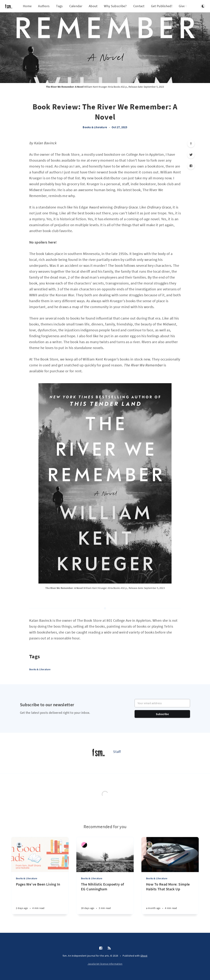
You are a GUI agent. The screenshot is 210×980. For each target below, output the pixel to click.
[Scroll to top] (191, 144)
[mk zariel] (84, 845)
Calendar (76, 6)
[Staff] (98, 753)
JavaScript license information (105, 964)
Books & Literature (95, 127)
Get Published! (162, 6)
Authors (44, 6)
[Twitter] (191, 155)
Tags (59, 6)
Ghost (144, 956)
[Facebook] (191, 166)
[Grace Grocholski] (149, 845)
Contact (139, 6)
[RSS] (109, 948)
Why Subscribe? (115, 6)
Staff (117, 752)
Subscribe (162, 714)
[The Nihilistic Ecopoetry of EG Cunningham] (105, 898)
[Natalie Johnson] (19, 845)
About (93, 6)
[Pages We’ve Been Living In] (40, 898)
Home (27, 6)
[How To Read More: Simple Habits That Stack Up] (170, 898)
